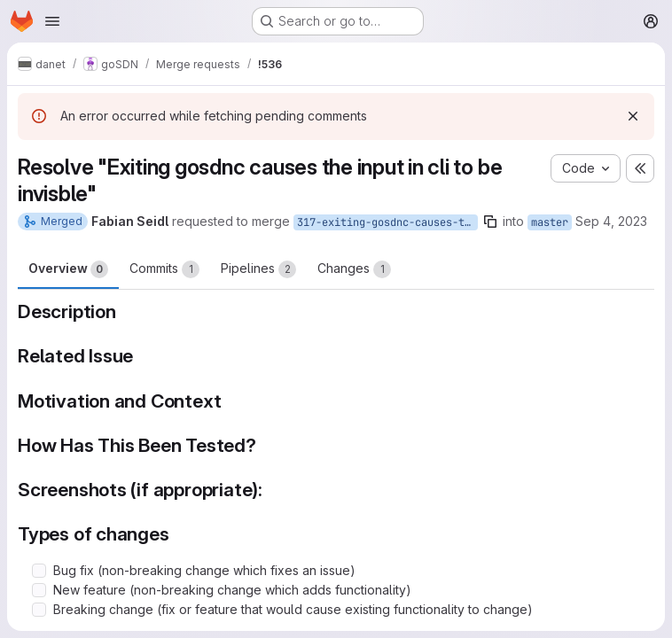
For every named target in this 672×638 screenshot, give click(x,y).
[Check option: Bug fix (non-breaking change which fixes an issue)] (39, 571)
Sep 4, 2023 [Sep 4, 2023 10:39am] (611, 221)
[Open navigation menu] (52, 21)
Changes (354, 269)
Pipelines (258, 269)
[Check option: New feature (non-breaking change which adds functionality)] (39, 590)
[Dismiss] (633, 116)
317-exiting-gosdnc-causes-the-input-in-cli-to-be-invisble (387, 222)
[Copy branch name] (490, 222)
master (550, 222)
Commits (164, 269)
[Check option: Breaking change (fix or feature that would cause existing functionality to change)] (39, 610)
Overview (68, 269)
